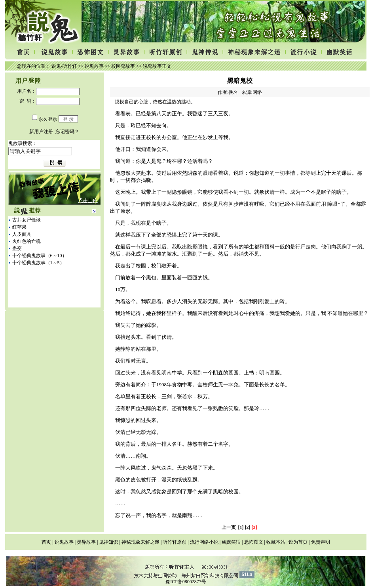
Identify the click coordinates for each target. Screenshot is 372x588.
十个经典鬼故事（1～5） (38, 263)
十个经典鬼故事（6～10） (40, 256)
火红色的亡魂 (27, 241)
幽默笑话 (231, 542)
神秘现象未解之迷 (140, 542)
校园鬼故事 (123, 66)
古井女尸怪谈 (27, 220)
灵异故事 (86, 542)
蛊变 (17, 248)
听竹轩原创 (175, 542)
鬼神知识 (108, 542)
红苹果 (19, 227)
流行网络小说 (204, 542)
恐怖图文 (254, 542)
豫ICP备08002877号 (186, 582)
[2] (248, 527)
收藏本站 (276, 542)
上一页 (229, 527)
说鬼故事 (94, 66)
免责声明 (321, 542)
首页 (46, 542)
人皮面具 (22, 234)
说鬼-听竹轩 (64, 66)
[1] (241, 527)
